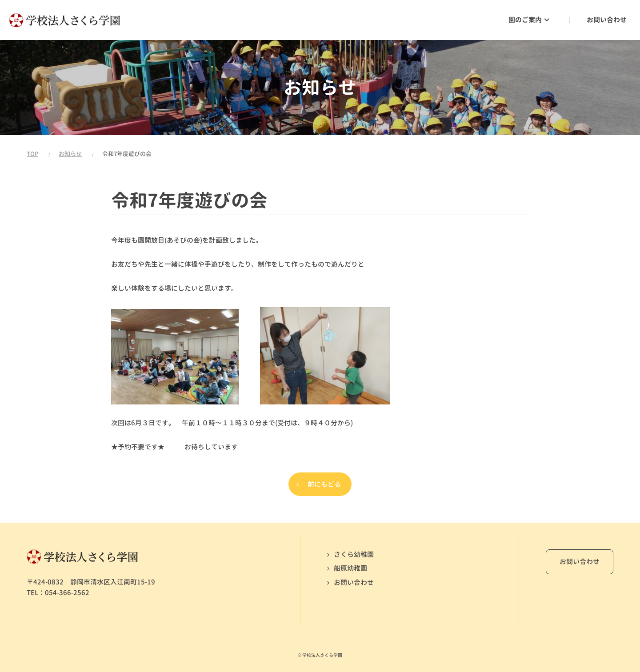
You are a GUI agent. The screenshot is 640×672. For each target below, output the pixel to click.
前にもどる (324, 484)
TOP (32, 154)
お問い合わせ (354, 582)
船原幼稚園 (350, 568)
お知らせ (70, 154)
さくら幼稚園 (354, 554)
